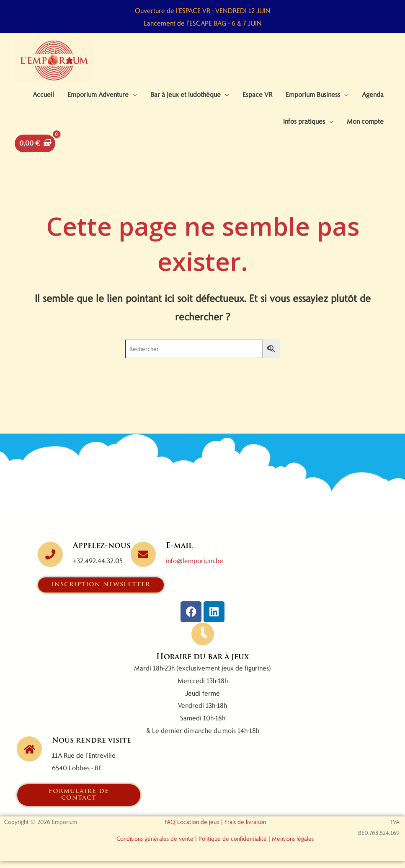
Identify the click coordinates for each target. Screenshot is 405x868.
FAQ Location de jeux (192, 829)
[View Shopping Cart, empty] (35, 150)
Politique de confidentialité (233, 846)
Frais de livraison (245, 829)
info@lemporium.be (195, 567)
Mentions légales (293, 846)
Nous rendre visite (93, 748)
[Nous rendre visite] (29, 756)
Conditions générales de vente (155, 846)
